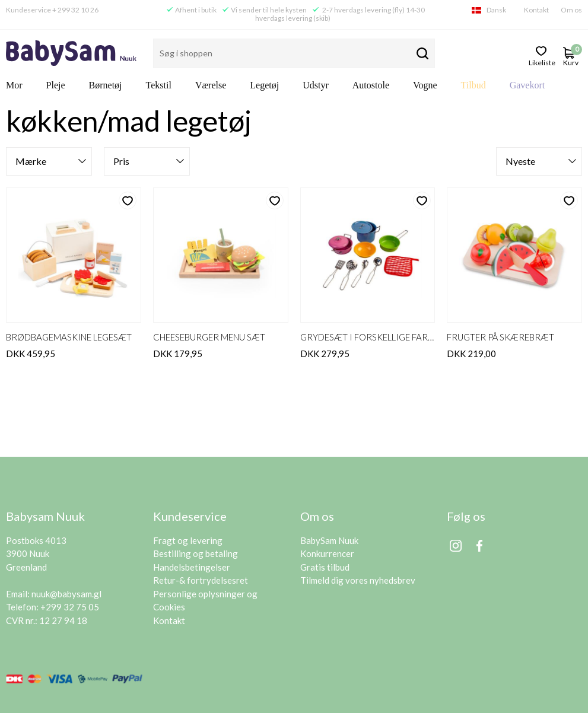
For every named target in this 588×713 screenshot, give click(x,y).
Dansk (496, 10)
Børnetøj (106, 85)
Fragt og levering (188, 540)
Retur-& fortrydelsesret (201, 580)
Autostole (371, 85)
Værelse (211, 85)
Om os (571, 10)
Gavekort (527, 85)
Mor (14, 85)
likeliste (541, 61)
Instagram (456, 546)
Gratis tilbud (325, 567)
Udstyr (316, 85)
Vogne (425, 85)
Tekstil (159, 85)
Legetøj (264, 85)
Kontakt (536, 10)
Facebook (479, 546)
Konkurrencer (327, 553)
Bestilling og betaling (196, 553)
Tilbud (473, 85)
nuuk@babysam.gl (66, 594)
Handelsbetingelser (192, 567)
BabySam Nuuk (329, 540)
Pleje (56, 85)
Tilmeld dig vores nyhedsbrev (358, 580)
